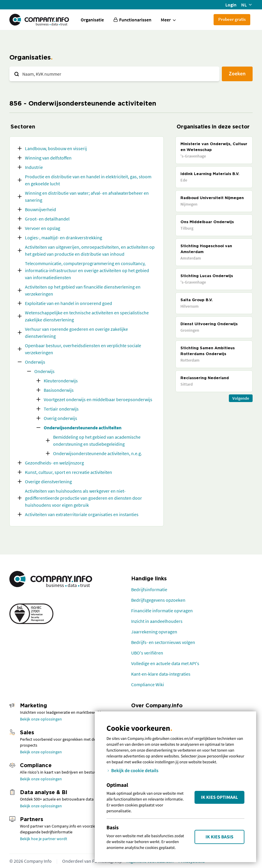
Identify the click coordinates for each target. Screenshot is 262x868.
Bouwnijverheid (40, 209)
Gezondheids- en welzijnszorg (54, 463)
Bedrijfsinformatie (149, 589)
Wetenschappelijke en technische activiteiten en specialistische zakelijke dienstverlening (87, 316)
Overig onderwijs (60, 418)
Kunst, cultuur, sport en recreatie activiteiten (69, 472)
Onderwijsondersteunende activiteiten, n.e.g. (98, 453)
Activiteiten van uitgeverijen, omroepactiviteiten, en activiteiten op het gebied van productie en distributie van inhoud (90, 250)
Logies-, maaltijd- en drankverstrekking (64, 238)
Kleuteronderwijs (61, 381)
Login (231, 5)
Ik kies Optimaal (219, 797)
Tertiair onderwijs (61, 409)
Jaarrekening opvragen (154, 632)
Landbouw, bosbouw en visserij (56, 148)
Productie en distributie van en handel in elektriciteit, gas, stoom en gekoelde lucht (88, 180)
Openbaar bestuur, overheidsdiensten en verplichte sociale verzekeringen (83, 349)
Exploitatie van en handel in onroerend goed (69, 303)
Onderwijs (35, 362)
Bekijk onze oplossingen (41, 719)
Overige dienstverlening (48, 482)
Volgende (241, 398)
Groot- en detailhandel (47, 219)
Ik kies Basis (220, 837)
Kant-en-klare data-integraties (161, 674)
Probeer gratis (232, 19)
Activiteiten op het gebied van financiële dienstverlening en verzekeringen (83, 290)
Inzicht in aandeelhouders (157, 621)
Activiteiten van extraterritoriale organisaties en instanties (82, 514)
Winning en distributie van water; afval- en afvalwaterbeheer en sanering (87, 196)
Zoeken (237, 73)
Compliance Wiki (148, 684)
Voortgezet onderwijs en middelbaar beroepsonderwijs (98, 399)
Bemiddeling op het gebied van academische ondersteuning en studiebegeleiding (97, 440)
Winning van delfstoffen (48, 158)
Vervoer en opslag (43, 228)
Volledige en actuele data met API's (165, 663)
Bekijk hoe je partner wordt (44, 839)
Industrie (34, 167)
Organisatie (92, 20)
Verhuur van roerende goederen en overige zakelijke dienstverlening (76, 333)
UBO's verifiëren (147, 653)
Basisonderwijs (59, 390)
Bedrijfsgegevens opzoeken (158, 600)
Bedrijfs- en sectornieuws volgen (163, 642)
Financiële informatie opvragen (162, 611)
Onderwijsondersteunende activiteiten (83, 428)
